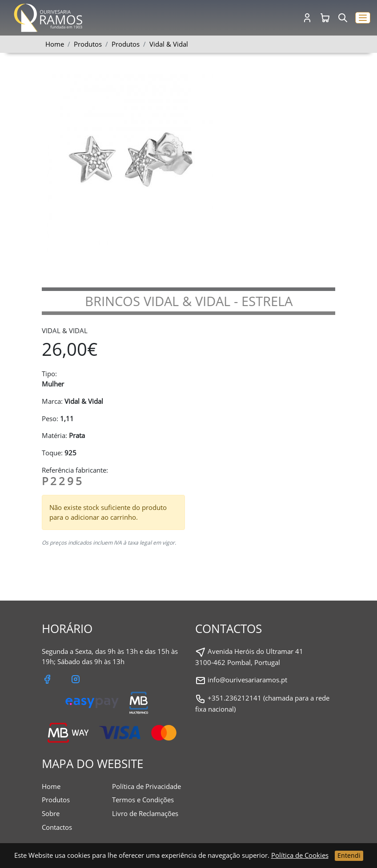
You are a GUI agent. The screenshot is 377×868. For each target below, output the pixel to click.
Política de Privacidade (146, 786)
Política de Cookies (300, 855)
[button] (363, 18)
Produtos (126, 44)
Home (55, 44)
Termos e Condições (143, 800)
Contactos (57, 827)
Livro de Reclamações (145, 813)
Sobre (51, 813)
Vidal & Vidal (169, 44)
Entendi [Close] (349, 855)
